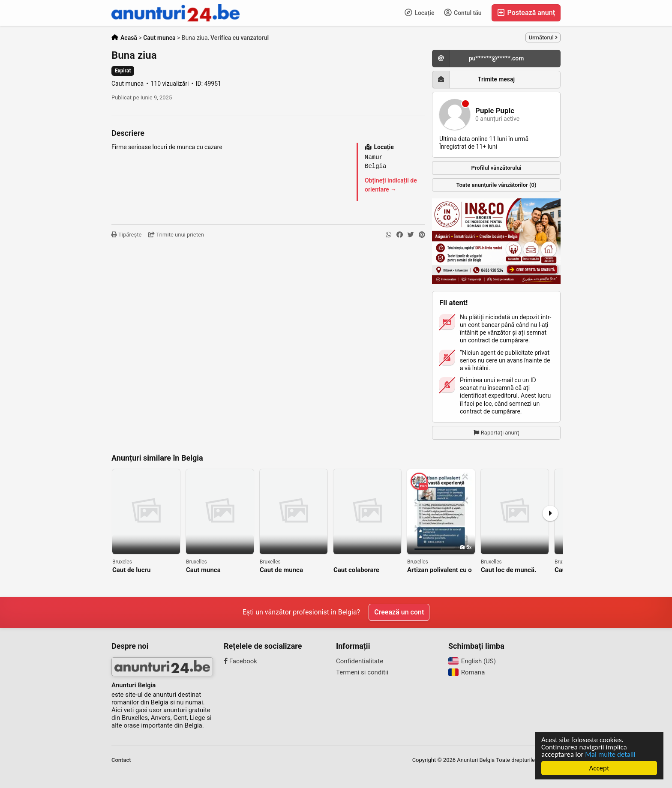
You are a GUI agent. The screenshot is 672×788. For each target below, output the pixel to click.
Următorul (543, 37)
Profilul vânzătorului (496, 168)
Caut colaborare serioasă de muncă (361, 570)
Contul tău (463, 12)
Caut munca (203, 570)
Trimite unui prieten (176, 235)
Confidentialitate (360, 661)
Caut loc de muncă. (508, 570)
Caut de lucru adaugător (131, 570)
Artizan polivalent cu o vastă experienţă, (439, 570)
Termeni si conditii (362, 672)
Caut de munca (281, 570)
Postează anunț (526, 13)
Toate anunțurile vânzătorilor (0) (496, 185)
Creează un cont (399, 612)
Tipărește (126, 235)
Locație (420, 12)
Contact (121, 760)
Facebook (240, 661)
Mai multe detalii (610, 754)
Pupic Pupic (495, 111)
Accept (599, 768)
